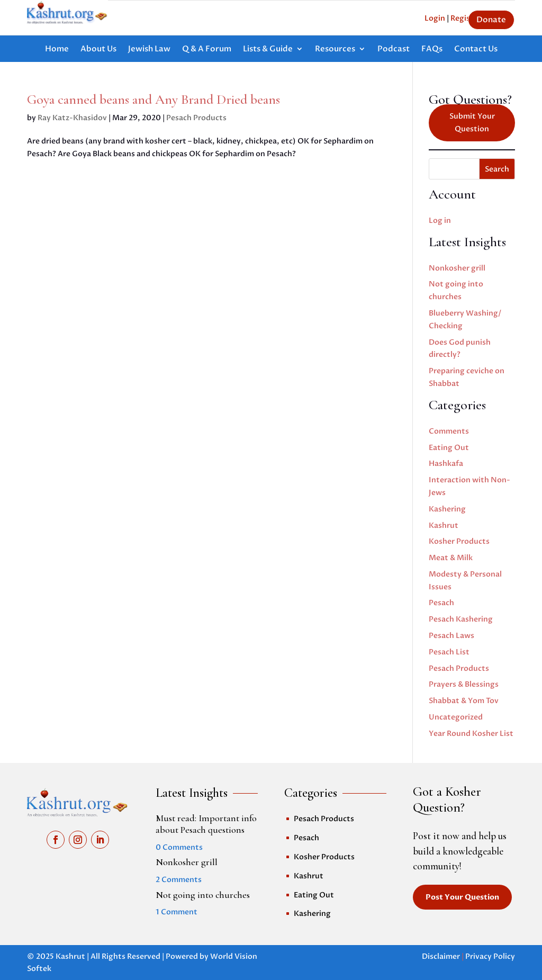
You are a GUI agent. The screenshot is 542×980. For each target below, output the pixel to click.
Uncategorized (456, 717)
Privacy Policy (490, 956)
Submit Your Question (472, 123)
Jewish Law (149, 50)
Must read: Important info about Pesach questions (206, 824)
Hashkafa (446, 464)
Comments (449, 431)
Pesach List (449, 652)
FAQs (432, 50)
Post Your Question (462, 897)
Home (57, 50)
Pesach (441, 603)
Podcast (394, 50)
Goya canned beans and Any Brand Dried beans (153, 99)
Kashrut (444, 525)
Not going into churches (203, 895)
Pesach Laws (451, 636)
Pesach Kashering (461, 619)
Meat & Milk (451, 558)
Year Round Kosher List (471, 734)
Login (435, 18)
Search (497, 169)
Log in (440, 221)
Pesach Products (196, 118)
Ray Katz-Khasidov (72, 118)
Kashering (447, 509)
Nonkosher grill (457, 268)
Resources (335, 50)
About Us (98, 50)
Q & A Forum (207, 50)
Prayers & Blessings (464, 684)
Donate (491, 20)
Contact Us (476, 50)
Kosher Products (459, 541)
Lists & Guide (268, 50)
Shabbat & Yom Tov (464, 701)
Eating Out (449, 448)
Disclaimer (441, 956)
